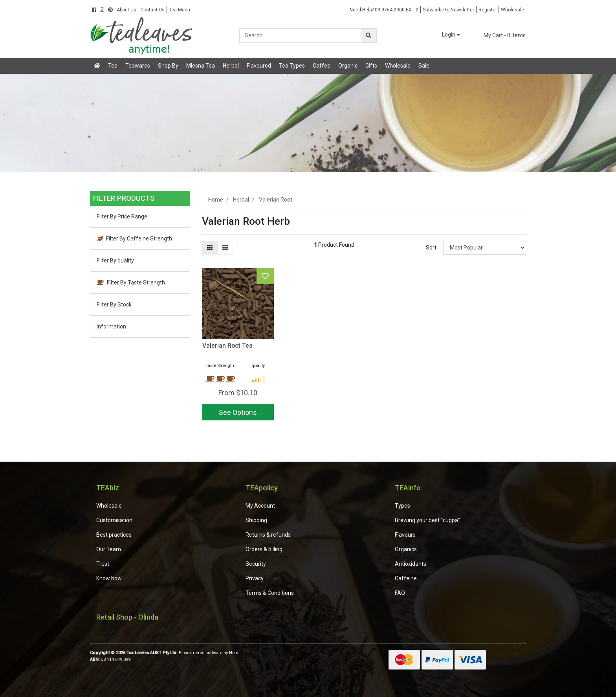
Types (402, 506)
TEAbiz (108, 488)
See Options (238, 412)
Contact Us (152, 10)
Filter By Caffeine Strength (134, 238)
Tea (113, 66)
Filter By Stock (114, 304)
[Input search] (300, 36)
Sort (431, 248)
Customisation (114, 520)
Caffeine (406, 578)
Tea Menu (180, 10)
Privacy (255, 578)
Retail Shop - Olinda (127, 617)
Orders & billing (264, 549)
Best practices (114, 535)
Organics (406, 549)
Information (111, 326)
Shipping (256, 520)
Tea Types (292, 66)
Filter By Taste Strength (131, 282)
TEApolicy (262, 488)
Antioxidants (411, 564)
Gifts (371, 66)
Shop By (168, 66)
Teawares (138, 66)
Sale (424, 66)
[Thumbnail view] (210, 248)
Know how (109, 578)
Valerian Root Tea (227, 346)
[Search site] (368, 36)
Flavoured (259, 66)
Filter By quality (115, 260)
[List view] (225, 248)
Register (488, 10)
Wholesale (512, 10)
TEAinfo (408, 488)
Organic (348, 66)
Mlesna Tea (201, 66)
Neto (234, 653)
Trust (103, 564)
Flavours (405, 535)
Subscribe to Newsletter (448, 10)
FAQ (400, 593)
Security (256, 564)
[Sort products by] (485, 248)
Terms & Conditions (270, 593)
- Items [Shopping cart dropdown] (500, 35)
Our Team (109, 549)
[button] (445, 35)
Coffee (322, 66)
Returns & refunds (268, 535)
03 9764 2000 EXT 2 (384, 10)
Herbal (231, 66)
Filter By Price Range (122, 216)
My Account (260, 506)
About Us (126, 10)
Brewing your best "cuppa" (427, 520)
